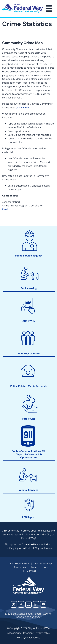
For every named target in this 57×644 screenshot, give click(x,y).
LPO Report (29, 517)
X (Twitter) (14, 604)
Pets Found (29, 419)
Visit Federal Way (19, 564)
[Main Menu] (49, 8)
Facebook (21, 604)
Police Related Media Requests (29, 386)
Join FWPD (29, 321)
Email (5, 209)
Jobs (46, 567)
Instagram (28, 604)
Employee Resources (29, 638)
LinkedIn (36, 604)
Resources (20, 567)
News (34, 567)
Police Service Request (29, 256)
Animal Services (29, 490)
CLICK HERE (22, 108)
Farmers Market (43, 564)
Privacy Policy (42, 633)
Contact (31, 571)
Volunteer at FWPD (29, 353)
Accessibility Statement (20, 633)
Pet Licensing (29, 288)
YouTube (43, 604)
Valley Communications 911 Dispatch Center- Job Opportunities (29, 454)
